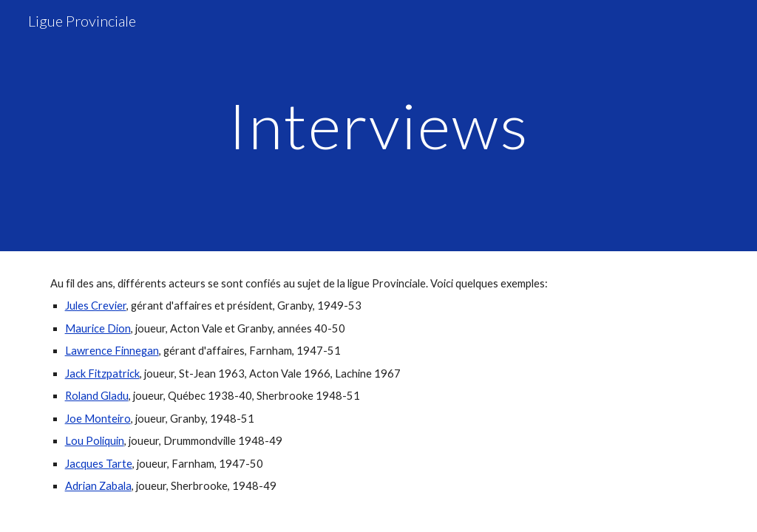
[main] (378, 125)
